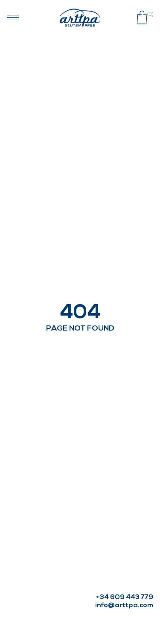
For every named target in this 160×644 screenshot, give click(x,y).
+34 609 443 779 (125, 597)
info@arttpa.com (124, 606)
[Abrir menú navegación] (13, 18)
